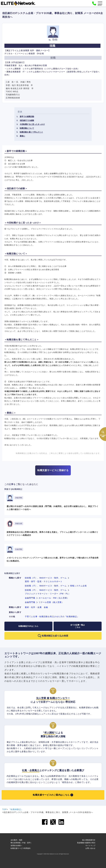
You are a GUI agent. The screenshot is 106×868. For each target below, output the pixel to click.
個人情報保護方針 (89, 840)
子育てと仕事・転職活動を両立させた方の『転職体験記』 (52, 617)
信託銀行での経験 (27, 120)
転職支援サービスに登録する (53, 470)
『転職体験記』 (16, 809)
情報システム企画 (78, 586)
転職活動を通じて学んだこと (31, 132)
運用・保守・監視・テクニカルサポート (44, 581)
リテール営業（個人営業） (51, 602)
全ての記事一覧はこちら (78, 626)
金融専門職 (30, 598)
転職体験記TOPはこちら (28, 626)
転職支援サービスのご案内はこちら (51, 795)
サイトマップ (90, 846)
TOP (4, 809)
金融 (46, 607)
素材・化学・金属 (33, 607)
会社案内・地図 (16, 840)
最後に (22, 136)
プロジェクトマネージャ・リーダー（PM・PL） (48, 594)
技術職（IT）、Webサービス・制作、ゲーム (46, 578)
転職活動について (27, 128)
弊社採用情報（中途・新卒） (21, 843)
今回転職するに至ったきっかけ (32, 124)
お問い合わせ (90, 848)
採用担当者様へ (16, 846)
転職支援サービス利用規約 (21, 848)
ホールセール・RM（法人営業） (54, 598)
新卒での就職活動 (27, 117)
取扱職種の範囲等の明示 (86, 843)
